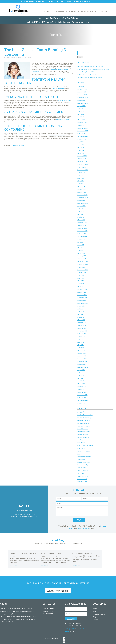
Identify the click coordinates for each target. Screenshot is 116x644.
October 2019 (82, 300)
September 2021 (83, 237)
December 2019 (82, 295)
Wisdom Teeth (82, 482)
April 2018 (81, 348)
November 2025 (83, 98)
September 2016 (83, 401)
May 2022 (81, 214)
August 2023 (81, 173)
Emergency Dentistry (84, 432)
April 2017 (81, 381)
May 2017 (80, 378)
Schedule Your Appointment (58, 591)
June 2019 (81, 312)
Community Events (83, 423)
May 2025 (81, 114)
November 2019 (82, 298)
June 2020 (81, 278)
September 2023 (83, 170)
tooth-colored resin (58, 89)
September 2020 (83, 270)
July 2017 (80, 373)
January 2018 (82, 356)
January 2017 (82, 389)
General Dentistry (83, 437)
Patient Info (71, 12)
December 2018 (82, 328)
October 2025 (82, 100)
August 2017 (81, 370)
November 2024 (83, 131)
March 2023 (81, 187)
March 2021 (81, 253)
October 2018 (82, 334)
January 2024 (82, 159)
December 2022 (82, 195)
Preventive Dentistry (84, 451)
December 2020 (83, 262)
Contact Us (105, 12)
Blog (97, 12)
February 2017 (82, 387)
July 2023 (80, 175)
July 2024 (81, 142)
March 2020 (81, 287)
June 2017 (81, 375)
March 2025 (81, 120)
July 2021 (80, 242)
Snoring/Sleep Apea (84, 462)
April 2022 (81, 217)
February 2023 (82, 189)
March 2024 (81, 153)
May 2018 (81, 345)
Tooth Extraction (83, 471)
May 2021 (80, 248)
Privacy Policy (70, 629)
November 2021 (82, 231)
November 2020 (83, 264)
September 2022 (83, 203)
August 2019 (81, 306)
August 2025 (81, 106)
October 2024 (82, 134)
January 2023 (82, 192)
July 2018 (80, 339)
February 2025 (82, 123)
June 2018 (81, 342)
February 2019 (82, 323)
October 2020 (82, 267)
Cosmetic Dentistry (18, 146)
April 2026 (81, 86)
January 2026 (82, 92)
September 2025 (83, 103)
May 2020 (81, 281)
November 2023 (83, 164)
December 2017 (82, 359)
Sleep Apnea (81, 459)
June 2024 (81, 145)
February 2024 (82, 156)
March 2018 (81, 350)
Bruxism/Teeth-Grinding (85, 415)
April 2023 (81, 184)
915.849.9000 (63, 1)
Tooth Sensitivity (83, 476)
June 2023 (81, 178)
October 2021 (82, 234)
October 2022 (82, 200)
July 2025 (80, 109)
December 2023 (82, 162)
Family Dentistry (83, 434)
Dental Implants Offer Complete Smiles (90, 66)
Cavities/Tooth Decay (84, 418)
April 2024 (81, 150)
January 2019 (82, 325)
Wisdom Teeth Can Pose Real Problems (90, 78)
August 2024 (82, 139)
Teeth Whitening (83, 465)
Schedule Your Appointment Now (74, 22)
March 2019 (81, 320)
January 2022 (82, 225)
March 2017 (81, 384)
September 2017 (83, 367)
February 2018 (82, 353)
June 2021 (81, 245)
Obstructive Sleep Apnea (85, 446)
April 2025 (81, 117)
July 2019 (80, 309)
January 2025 (82, 125)
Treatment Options (85, 12)
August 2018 (81, 337)
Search (80, 57)
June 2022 (81, 211)
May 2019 (80, 314)
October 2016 (82, 398)
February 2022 (82, 223)
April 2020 (81, 284)
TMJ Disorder (82, 468)
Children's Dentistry (84, 421)
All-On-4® (81, 412)
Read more (14, 566)
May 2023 (81, 181)
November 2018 (83, 331)
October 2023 (82, 167)
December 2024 (83, 128)
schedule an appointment (57, 135)
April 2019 (81, 317)
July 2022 (80, 209)
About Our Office (57, 12)
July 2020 (81, 275)
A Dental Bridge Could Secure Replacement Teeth (93, 69)
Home (47, 12)
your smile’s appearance (64, 119)
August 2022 (81, 206)
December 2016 (82, 392)
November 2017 (82, 362)
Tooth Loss (81, 473)
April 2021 (81, 250)
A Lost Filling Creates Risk (86, 72)
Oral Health (81, 448)
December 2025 (82, 95)
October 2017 (82, 364)
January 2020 (82, 292)
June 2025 (81, 112)
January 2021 (82, 259)
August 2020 (82, 273)
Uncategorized (82, 479)
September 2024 (83, 137)
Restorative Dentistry (84, 457)
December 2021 (82, 228)
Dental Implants (83, 429)
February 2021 (82, 256)
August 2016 (81, 403)
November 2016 (82, 395)
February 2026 (82, 89)
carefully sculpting (64, 101)
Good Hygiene (82, 440)
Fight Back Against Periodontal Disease (90, 75)
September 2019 (83, 303)
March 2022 (81, 220)
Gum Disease (81, 443)
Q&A (79, 454)
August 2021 (81, 239)
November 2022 (83, 198)
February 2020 (82, 289)
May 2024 (81, 148)
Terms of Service (84, 528)
